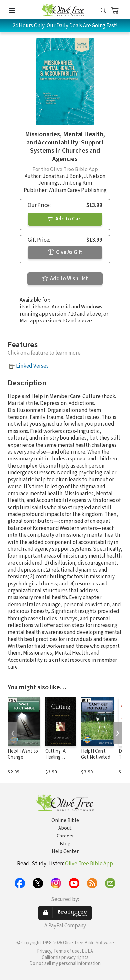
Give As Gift (65, 252)
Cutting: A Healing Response (55, 757)
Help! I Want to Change (23, 754)
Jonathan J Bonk (62, 176)
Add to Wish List (65, 279)
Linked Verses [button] (32, 366)
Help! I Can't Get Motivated (96, 754)
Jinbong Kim (77, 183)
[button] (103, 11)
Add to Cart (65, 219)
